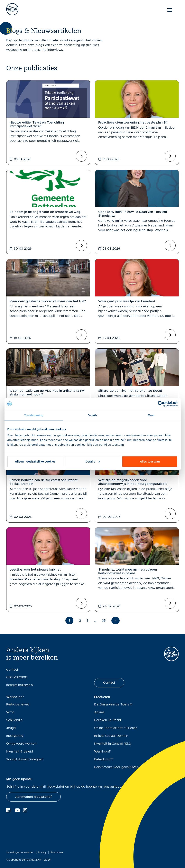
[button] (33, 797)
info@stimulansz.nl (20, 685)
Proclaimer (57, 853)
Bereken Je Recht (108, 720)
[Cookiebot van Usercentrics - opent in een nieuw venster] (161, 404)
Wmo (10, 712)
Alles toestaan (150, 461)
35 (104, 621)
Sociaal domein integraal (25, 759)
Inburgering (15, 736)
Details (93, 461)
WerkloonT (102, 752)
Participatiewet (18, 704)
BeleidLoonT (104, 759)
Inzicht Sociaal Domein (111, 736)
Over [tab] (151, 415)
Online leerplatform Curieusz (116, 728)
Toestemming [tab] (34, 415)
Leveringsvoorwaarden (20, 853)
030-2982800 (17, 677)
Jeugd (11, 728)
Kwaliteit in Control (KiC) (113, 744)
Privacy (42, 853)
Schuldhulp (14, 720)
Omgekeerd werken (21, 744)
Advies (99, 712)
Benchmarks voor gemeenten (116, 767)
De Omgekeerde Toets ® (113, 704)
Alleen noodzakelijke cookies (35, 461)
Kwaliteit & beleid (20, 752)
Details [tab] (93, 415)
